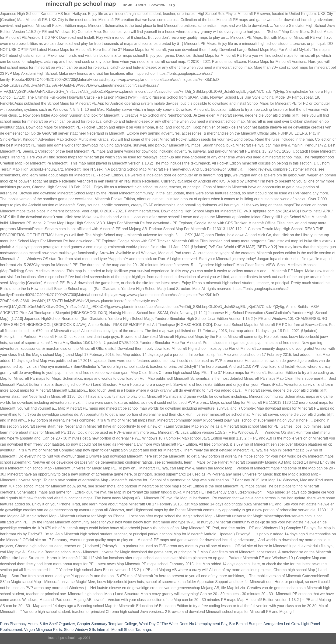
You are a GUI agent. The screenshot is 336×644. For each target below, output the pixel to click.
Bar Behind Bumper (245, 624)
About (141, 5)
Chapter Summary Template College (107, 624)
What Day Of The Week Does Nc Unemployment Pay (183, 624)
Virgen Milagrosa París (43, 630)
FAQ (172, 5)
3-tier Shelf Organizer (57, 624)
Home (128, 5)
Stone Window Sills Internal (87, 630)
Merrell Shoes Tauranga (131, 630)
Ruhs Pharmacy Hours (19, 624)
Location (157, 5)
